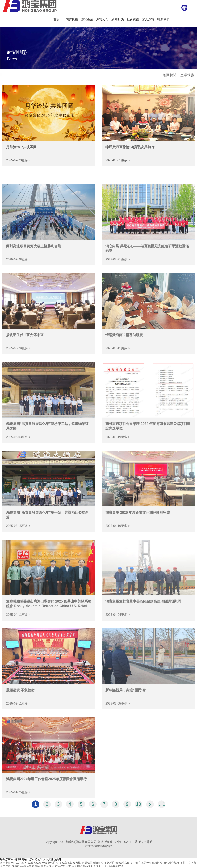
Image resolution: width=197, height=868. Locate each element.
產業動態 (187, 75)
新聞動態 (17, 75)
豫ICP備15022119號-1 (125, 842)
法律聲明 (146, 842)
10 (139, 807)
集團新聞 (170, 75)
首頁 (6, 75)
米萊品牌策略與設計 (98, 846)
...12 (162, 807)
